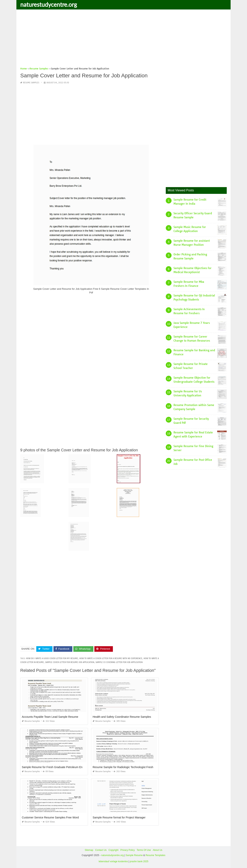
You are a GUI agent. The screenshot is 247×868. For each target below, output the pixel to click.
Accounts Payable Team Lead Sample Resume (50, 717)
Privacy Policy (128, 850)
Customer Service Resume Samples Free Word (50, 817)
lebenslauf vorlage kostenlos (113, 861)
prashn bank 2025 (139, 861)
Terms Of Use (144, 850)
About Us (158, 850)
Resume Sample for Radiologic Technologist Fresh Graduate (129, 767)
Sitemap (89, 850)
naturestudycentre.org (49, 4)
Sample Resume (134, 855)
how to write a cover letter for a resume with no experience (111, 658)
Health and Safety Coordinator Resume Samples (122, 717)
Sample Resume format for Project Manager (119, 817)
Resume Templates (155, 855)
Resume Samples (31, 83)
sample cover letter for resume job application (70, 662)
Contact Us (101, 850)
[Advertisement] (123, 40)
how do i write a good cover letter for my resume (52, 658)
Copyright (113, 850)
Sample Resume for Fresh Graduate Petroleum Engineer (56, 767)
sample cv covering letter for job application (119, 662)
